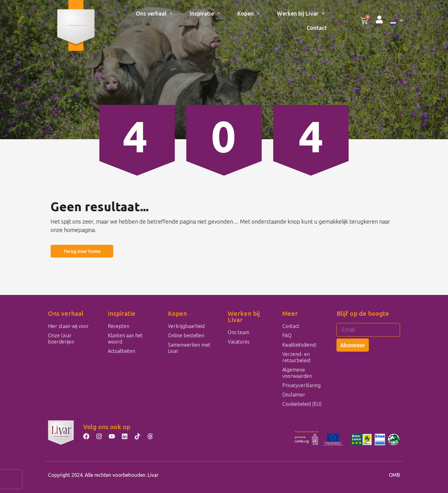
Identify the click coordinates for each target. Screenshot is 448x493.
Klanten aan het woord (125, 339)
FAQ (287, 335)
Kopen (249, 13)
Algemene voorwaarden (297, 373)
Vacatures (239, 342)
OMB (394, 475)
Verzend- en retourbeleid (296, 357)
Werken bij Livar (301, 13)
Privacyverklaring (301, 385)
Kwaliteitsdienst (299, 345)
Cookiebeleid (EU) (302, 404)
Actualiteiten (122, 351)
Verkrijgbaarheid (186, 326)
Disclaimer (294, 395)
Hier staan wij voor (68, 326)
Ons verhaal (154, 13)
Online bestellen (186, 335)
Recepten (119, 326)
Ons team (238, 332)
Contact (317, 28)
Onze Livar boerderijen (61, 339)
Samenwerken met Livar (189, 348)
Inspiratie (205, 13)
